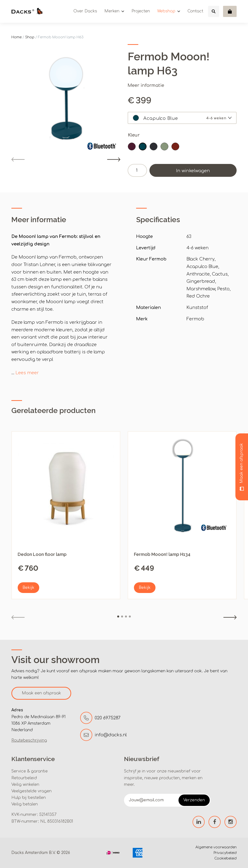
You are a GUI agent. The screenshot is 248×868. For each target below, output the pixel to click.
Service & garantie (30, 771)
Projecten (141, 11)
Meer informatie (146, 85)
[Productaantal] (137, 170)
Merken (112, 11)
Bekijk (28, 588)
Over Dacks (85, 11)
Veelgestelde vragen (31, 791)
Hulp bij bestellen (29, 798)
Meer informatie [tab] (39, 220)
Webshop (166, 11)
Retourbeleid (24, 778)
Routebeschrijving (29, 740)
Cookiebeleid (225, 858)
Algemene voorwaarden (216, 847)
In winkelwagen (193, 171)
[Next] (114, 159)
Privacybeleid (225, 853)
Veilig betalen (25, 804)
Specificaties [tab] (158, 220)
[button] (132, 146)
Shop (30, 37)
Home (16, 37)
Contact (195, 11)
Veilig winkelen (25, 785)
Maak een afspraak (41, 693)
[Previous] (18, 159)
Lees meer (27, 373)
